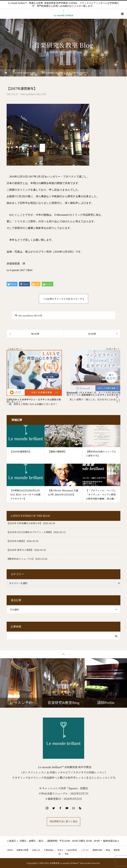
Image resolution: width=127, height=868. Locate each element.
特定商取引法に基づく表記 (63, 821)
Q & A (60, 850)
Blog (108, 850)
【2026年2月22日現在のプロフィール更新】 (30, 532)
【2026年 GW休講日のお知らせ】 (24, 523)
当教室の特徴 (22, 850)
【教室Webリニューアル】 (21, 559)
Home (10, 850)
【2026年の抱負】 (16, 541)
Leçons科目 (72, 850)
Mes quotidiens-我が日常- (34, 94)
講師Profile (97, 850)
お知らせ (36, 850)
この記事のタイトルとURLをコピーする (63, 299)
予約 (66, 854)
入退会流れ (49, 850)
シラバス (85, 850)
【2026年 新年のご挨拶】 (20, 550)
